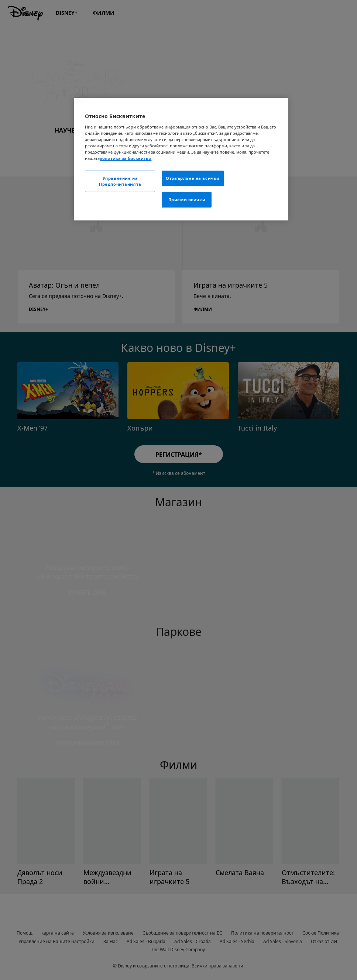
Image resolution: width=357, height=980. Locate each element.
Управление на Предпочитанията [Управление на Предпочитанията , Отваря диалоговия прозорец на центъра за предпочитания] (120, 181)
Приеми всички (187, 200)
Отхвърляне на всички (193, 178)
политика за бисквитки (126, 158)
